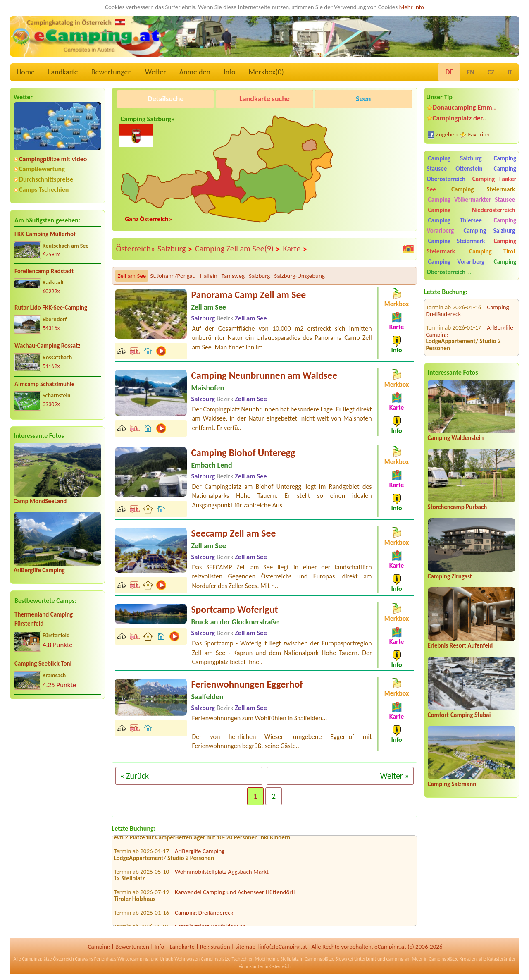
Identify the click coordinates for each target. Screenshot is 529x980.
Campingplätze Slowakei (329, 959)
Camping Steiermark (483, 189)
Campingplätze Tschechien (227, 959)
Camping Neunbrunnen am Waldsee (264, 375)
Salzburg (175, 249)
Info (230, 72)
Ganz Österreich (147, 219)
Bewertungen (112, 72)
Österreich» (135, 249)
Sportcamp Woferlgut (234, 609)
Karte (295, 249)
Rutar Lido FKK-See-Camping (51, 308)
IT (510, 72)
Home (26, 72)
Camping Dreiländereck (204, 915)
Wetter (156, 72)
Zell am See (132, 276)
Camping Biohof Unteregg (243, 453)
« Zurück (134, 776)
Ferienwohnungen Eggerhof (247, 684)
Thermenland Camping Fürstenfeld (44, 619)
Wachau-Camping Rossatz (47, 346)
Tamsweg (233, 276)
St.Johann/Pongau (173, 276)
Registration (215, 947)
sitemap (245, 947)
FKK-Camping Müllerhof (45, 234)
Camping (99, 947)
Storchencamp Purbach (458, 507)
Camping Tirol (492, 251)
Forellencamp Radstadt (44, 271)
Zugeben (447, 134)
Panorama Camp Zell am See (248, 295)
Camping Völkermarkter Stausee (472, 200)
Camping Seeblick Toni (43, 664)
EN (470, 72)
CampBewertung (42, 169)
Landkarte (63, 72)
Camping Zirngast (450, 576)
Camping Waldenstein (456, 438)
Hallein (209, 276)
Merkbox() (266, 72)
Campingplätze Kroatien (453, 959)
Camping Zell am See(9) (238, 249)
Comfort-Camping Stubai (459, 715)
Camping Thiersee (455, 220)
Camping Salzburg (455, 158)
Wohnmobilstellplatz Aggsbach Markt (222, 874)
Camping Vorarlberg (456, 262)
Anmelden (195, 72)
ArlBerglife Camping (39, 570)
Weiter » (395, 776)
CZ (491, 72)
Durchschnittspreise (46, 179)
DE (449, 72)
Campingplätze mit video (53, 159)
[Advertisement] (57, 770)
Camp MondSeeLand (40, 501)
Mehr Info (411, 7)
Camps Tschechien (44, 190)
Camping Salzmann (452, 784)
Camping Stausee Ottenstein (472, 164)
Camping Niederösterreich (472, 210)
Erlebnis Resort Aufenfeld (460, 645)
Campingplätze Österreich (48, 959)
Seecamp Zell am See (233, 533)
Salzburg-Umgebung (299, 276)
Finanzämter (251, 966)
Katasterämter (502, 959)
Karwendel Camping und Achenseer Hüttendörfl (235, 895)
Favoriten (480, 134)
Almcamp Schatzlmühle (44, 384)
